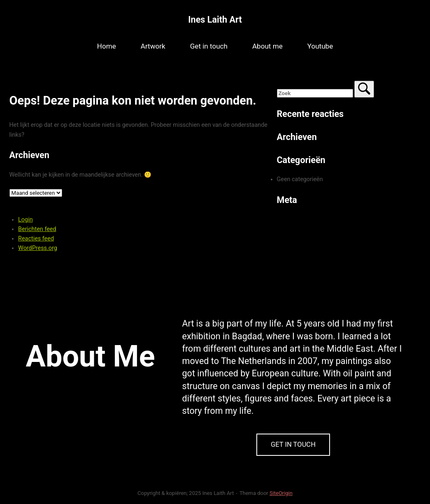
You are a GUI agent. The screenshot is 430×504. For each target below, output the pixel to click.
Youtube (320, 46)
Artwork (153, 46)
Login (26, 220)
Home (107, 46)
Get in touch (209, 46)
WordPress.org (38, 248)
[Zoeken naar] (315, 93)
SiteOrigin (281, 493)
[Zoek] (364, 89)
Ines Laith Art (215, 20)
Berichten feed (37, 229)
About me (267, 46)
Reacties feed (36, 239)
